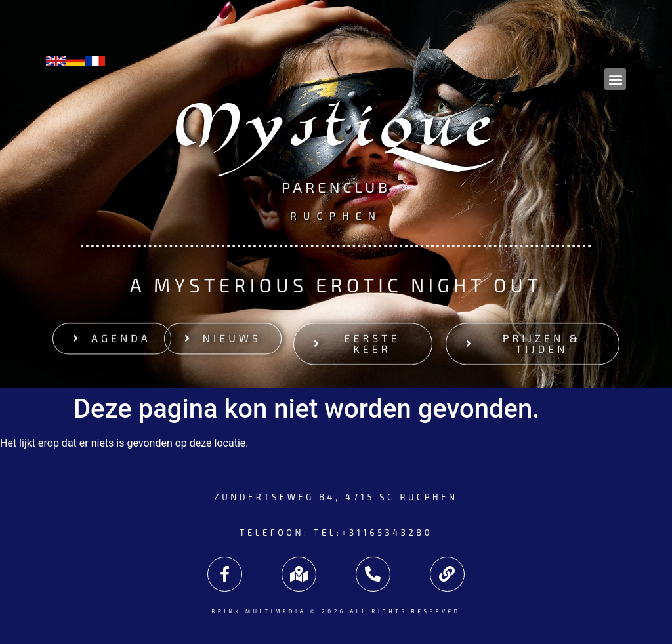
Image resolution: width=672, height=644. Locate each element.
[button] (615, 79)
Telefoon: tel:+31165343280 (336, 533)
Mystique (336, 133)
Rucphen (336, 215)
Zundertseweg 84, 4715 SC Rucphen (336, 497)
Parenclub (336, 189)
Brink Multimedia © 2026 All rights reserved (336, 611)
